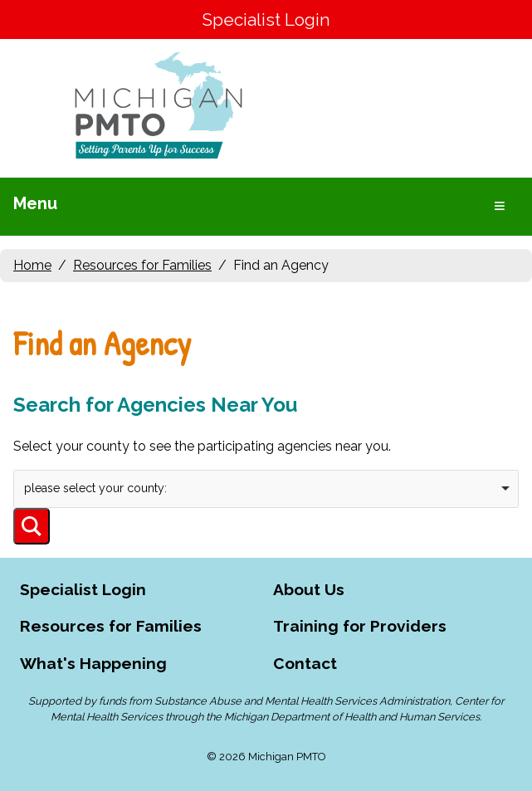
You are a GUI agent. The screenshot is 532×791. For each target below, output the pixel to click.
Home (32, 265)
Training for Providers (360, 626)
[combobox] (266, 489)
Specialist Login (266, 20)
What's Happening (93, 663)
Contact (305, 663)
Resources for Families (142, 265)
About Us (309, 589)
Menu (35, 203)
